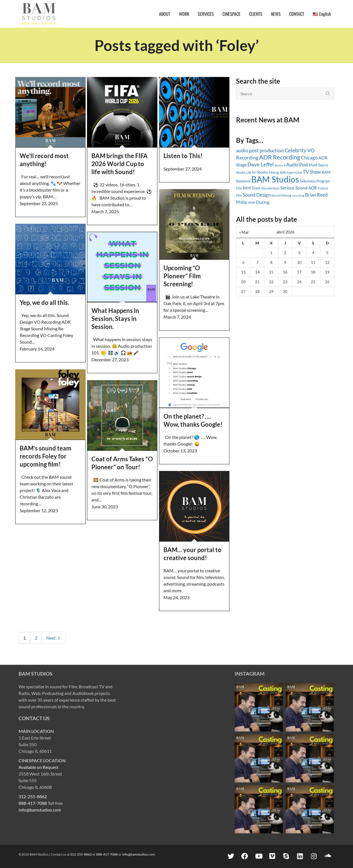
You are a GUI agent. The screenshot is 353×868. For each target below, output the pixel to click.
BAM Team (252, 188)
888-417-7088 (33, 803)
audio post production (260, 150)
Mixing (274, 172)
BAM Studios (275, 179)
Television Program (315, 181)
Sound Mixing (281, 195)
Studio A (280, 165)
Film (239, 188)
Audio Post (297, 165)
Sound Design (257, 195)
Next (54, 638)
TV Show (312, 172)
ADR (313, 188)
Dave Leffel (261, 164)
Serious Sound (294, 188)
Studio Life (244, 172)
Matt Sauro (319, 165)
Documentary (270, 188)
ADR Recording (280, 157)
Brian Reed (316, 195)
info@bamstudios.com (40, 810)
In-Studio (260, 172)
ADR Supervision (291, 172)
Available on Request (39, 767)
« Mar (244, 232)
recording (298, 195)
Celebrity (296, 150)
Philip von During (253, 202)
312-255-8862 (33, 796)
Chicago (309, 158)
